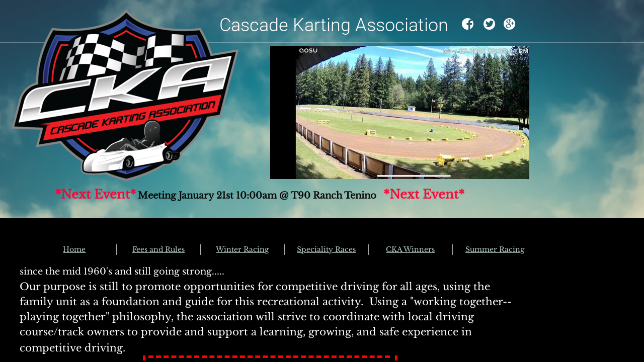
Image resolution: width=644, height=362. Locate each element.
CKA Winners (410, 249)
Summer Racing (495, 249)
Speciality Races (326, 249)
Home (74, 249)
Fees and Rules (158, 249)
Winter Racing (242, 249)
